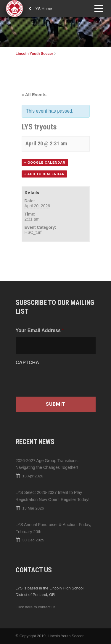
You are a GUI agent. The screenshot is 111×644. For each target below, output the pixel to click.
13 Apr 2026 (33, 476)
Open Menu (99, 8)
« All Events (34, 95)
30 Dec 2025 (33, 540)
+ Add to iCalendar (45, 174)
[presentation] (61, 380)
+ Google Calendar (45, 162)
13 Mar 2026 (33, 508)
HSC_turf (33, 232)
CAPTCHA (27, 362)
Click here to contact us (36, 607)
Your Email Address (40, 330)
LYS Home (40, 9)
